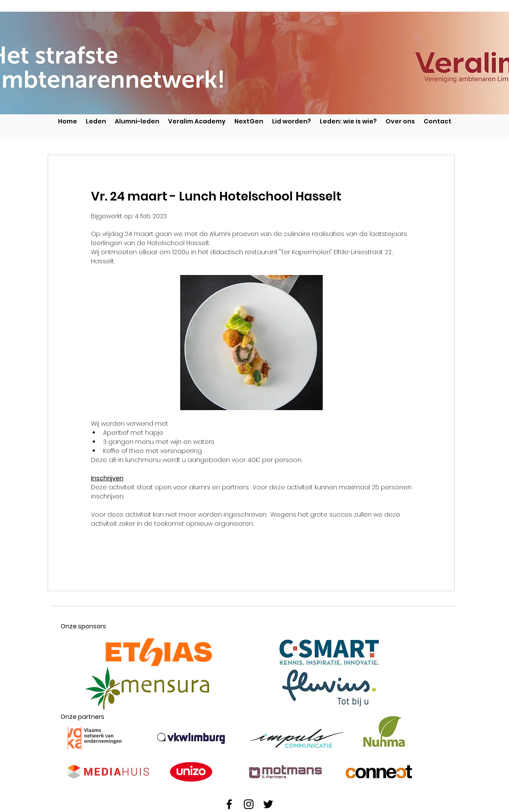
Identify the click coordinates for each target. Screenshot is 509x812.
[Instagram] (249, 804)
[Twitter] (268, 804)
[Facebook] (229, 804)
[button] (249, 121)
